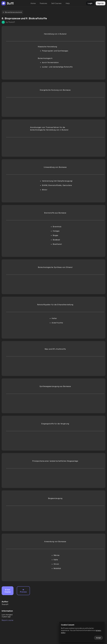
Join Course (8, 591)
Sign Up (101, 3)
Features (43, 3)
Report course (7, 620)
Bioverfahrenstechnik (12, 12)
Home (33, 3)
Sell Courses (56, 3)
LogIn (90, 3)
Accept (98, 638)
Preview (23, 591)
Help (68, 3)
